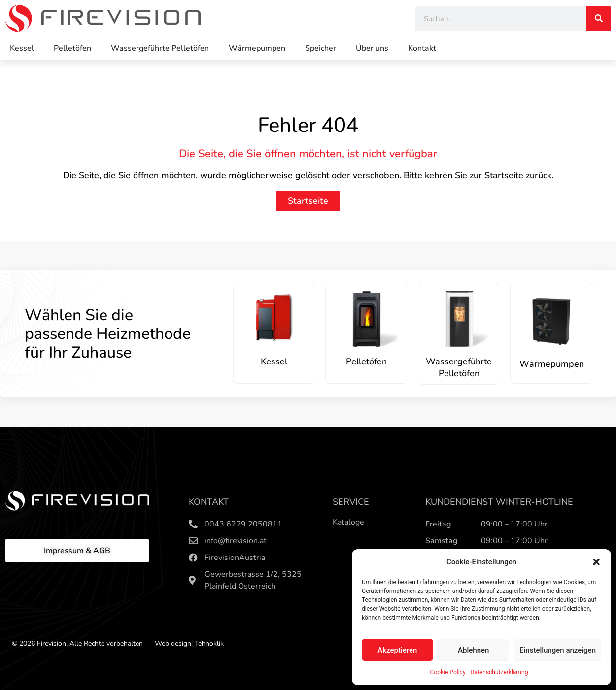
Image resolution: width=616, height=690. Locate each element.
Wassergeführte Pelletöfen (160, 48)
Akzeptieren (397, 650)
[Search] (599, 19)
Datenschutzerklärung (499, 672)
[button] (596, 562)
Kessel (22, 48)
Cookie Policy (448, 672)
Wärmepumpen (257, 48)
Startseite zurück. (519, 175)
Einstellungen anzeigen (558, 650)
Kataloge (348, 522)
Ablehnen (473, 650)
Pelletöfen (72, 48)
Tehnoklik (209, 643)
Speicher (321, 48)
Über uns (372, 48)
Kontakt (422, 48)
